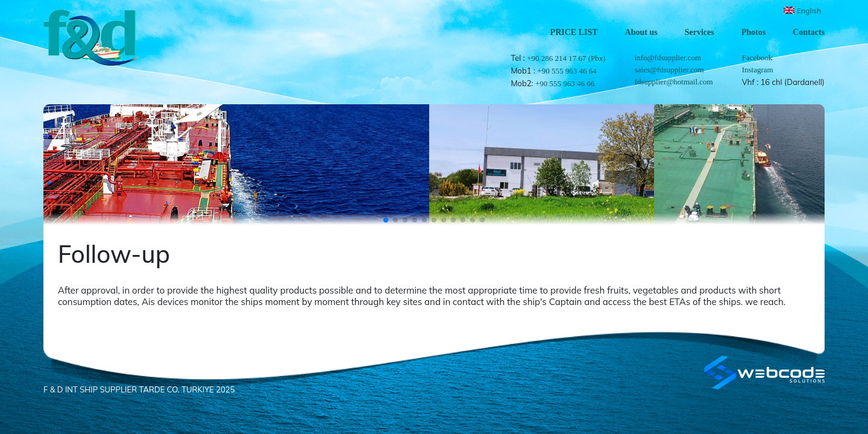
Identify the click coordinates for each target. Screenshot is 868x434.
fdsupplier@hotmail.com (674, 82)
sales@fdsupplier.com (669, 70)
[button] (386, 220)
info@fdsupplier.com (668, 58)
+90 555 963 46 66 (565, 83)
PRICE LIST (574, 32)
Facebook (757, 58)
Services (700, 32)
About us (641, 32)
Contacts (809, 32)
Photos (753, 32)
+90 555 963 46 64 (567, 71)
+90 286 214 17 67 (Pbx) (566, 58)
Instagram (758, 70)
